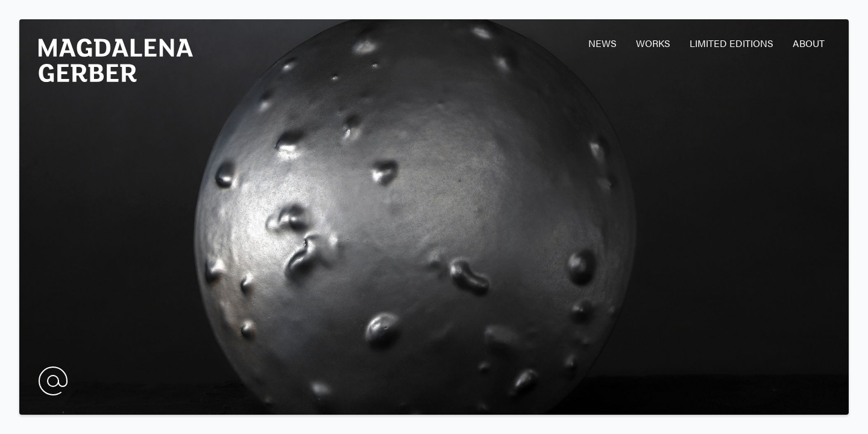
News (602, 43)
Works (653, 43)
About (809, 43)
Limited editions (731, 43)
